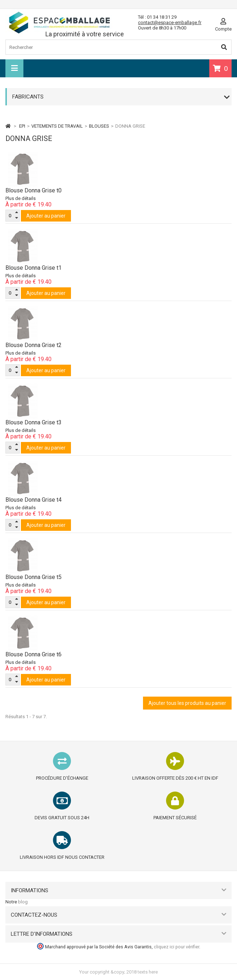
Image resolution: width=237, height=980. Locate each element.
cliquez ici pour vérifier (176, 947)
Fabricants (28, 97)
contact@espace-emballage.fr (170, 22)
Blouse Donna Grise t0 (33, 190)
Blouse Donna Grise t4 (33, 500)
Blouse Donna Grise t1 (33, 268)
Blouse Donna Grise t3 (33, 422)
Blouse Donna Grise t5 (33, 577)
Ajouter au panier (46, 216)
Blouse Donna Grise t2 (33, 345)
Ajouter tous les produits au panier (187, 703)
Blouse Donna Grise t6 (33, 654)
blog (23, 902)
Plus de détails (21, 198)
